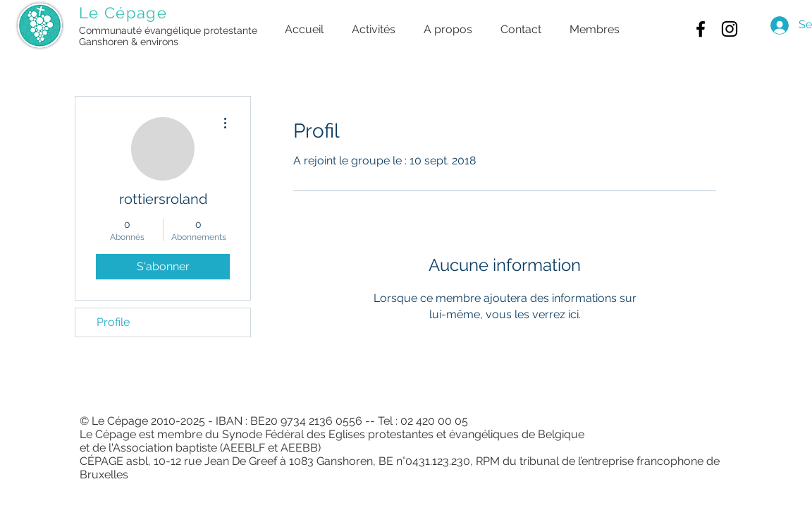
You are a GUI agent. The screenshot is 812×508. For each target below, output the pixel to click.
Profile (113, 322)
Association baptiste (165, 448)
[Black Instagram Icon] (730, 29)
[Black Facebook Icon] (701, 29)
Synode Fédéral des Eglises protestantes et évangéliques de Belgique (403, 434)
